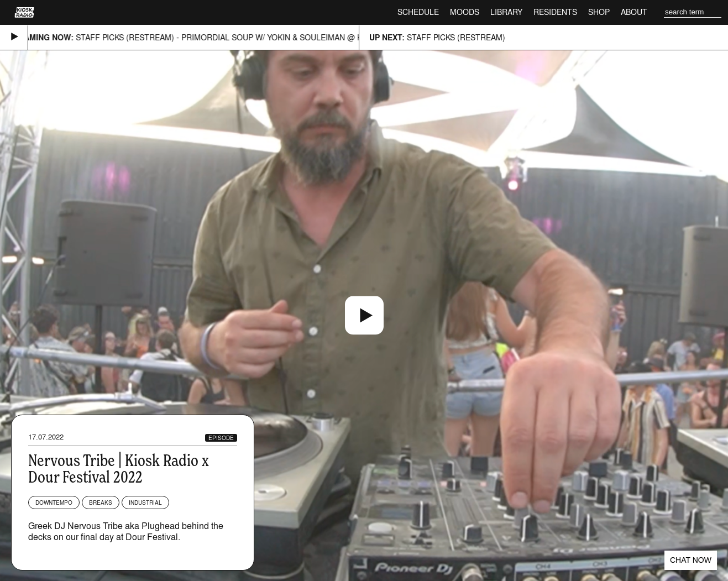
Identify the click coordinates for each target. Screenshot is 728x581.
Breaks (101, 503)
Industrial (145, 503)
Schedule (418, 12)
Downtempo (54, 503)
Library (506, 12)
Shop (599, 12)
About (634, 12)
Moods (465, 12)
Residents (555, 12)
